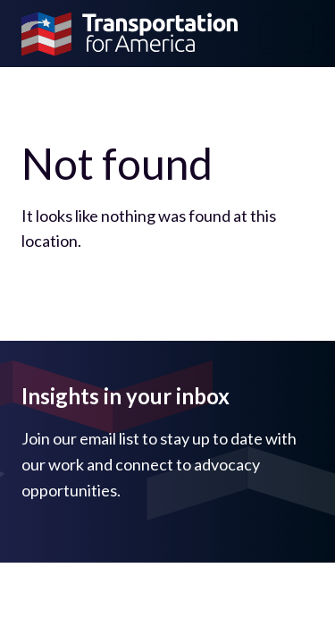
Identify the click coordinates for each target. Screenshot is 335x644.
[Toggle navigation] (287, 34)
